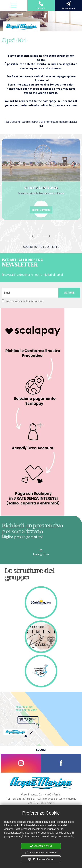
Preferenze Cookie (41, 859)
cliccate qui (41, 80)
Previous (36, 236)
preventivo (68, 6)
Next (46, 236)
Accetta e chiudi (41, 846)
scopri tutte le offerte (41, 247)
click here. (71, 105)
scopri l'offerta (41, 210)
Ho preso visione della (23, 301)
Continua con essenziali (41, 853)
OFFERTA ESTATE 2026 (41, 188)
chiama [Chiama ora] (41, 6)
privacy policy (35, 301)
